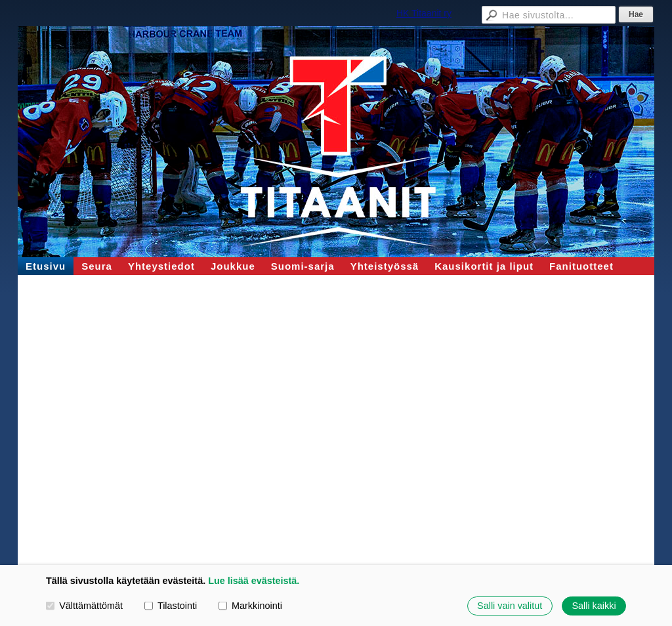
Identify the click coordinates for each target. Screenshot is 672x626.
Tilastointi (171, 606)
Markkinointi (250, 606)
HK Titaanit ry (424, 13)
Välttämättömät (84, 606)
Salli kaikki (594, 606)
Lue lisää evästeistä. (254, 581)
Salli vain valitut (510, 606)
